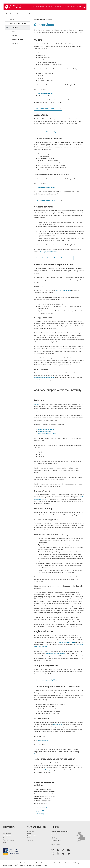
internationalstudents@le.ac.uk (44, 377)
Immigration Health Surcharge (55, 654)
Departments (7, 836)
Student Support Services (24, 14)
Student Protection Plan (27, 865)
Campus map (56, 844)
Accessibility (7, 834)
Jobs (5, 842)
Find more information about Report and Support (51, 258)
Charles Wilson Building (63, 290)
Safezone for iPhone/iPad (46, 429)
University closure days (42, 754)
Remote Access (32, 836)
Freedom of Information (15, 863)
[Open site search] (84, 7)
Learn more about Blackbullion (45, 108)
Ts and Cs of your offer (54, 863)
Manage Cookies (42, 865)
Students (30, 840)
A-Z (4, 832)
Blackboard (31, 832)
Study (12, 14)
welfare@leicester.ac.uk (46, 93)
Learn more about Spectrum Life (46, 200)
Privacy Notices (41, 863)
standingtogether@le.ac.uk (48, 252)
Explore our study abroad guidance (47, 680)
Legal (5, 863)
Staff (29, 838)
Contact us (14, 44)
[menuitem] (32, 7)
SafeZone (37, 404)
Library (29, 834)
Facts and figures (8, 840)
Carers (13, 32)
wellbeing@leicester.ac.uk (46, 187)
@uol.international (59, 380)
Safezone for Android (45, 431)
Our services (14, 28)
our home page (48, 770)
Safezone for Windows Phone (47, 434)
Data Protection (29, 863)
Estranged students (17, 40)
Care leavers (15, 36)
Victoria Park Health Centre (66, 642)
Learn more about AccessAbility (46, 132)
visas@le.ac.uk (58, 725)
